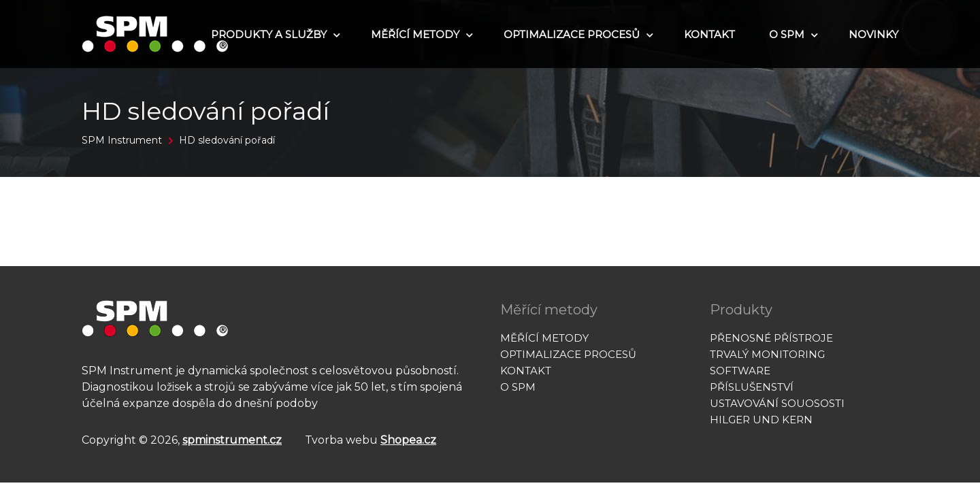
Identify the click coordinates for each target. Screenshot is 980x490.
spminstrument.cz (232, 440)
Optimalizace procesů (577, 34)
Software (740, 371)
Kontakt (709, 34)
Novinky (873, 34)
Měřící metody (420, 34)
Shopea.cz (408, 440)
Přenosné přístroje (771, 338)
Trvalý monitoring (767, 354)
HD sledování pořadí (227, 140)
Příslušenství (752, 387)
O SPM (792, 34)
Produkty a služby (274, 34)
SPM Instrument (122, 140)
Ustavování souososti (777, 403)
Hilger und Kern (761, 420)
